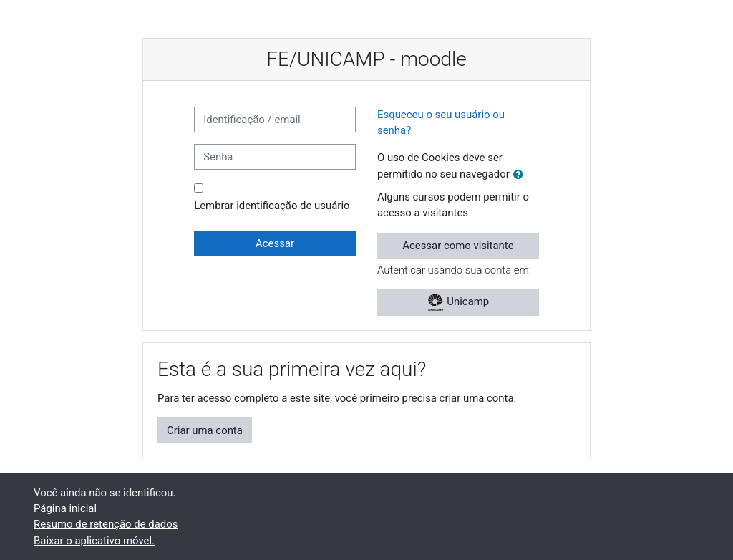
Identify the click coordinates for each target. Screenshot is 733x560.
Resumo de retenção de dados (106, 524)
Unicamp (458, 302)
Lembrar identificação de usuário (272, 206)
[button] (521, 175)
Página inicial (65, 508)
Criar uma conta (205, 430)
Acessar (275, 243)
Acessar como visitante (458, 246)
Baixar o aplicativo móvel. (94, 541)
